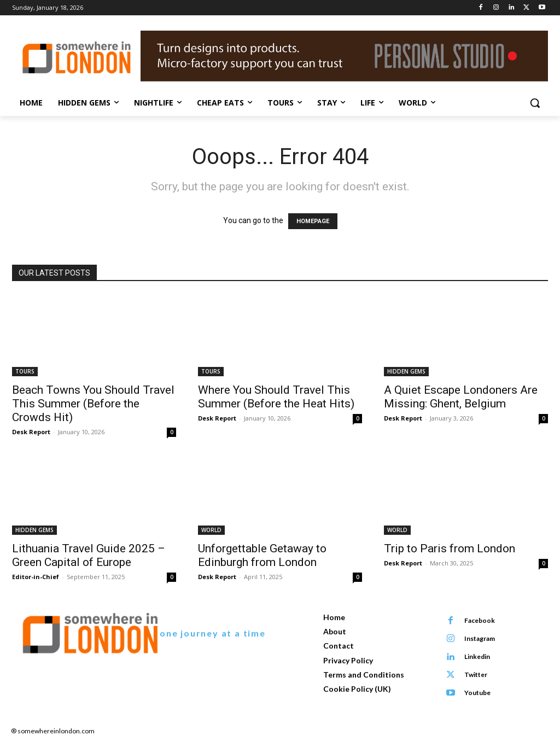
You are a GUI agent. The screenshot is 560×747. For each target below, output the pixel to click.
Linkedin (477, 656)
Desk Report (31, 432)
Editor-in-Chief (36, 577)
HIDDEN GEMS (406, 371)
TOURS (25, 371)
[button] (535, 103)
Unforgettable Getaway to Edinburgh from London (262, 555)
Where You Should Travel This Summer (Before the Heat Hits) (276, 397)
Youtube (477, 693)
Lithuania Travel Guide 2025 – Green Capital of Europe (89, 555)
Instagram (479, 638)
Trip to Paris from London (450, 548)
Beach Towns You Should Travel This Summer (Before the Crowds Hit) (93, 404)
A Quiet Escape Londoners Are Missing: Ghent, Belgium (461, 397)
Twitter (475, 675)
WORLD (211, 530)
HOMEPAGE (313, 221)
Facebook (479, 620)
